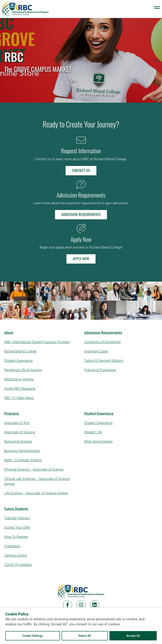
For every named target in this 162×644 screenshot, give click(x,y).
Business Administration (22, 451)
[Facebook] (67, 605)
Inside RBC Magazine (20, 389)
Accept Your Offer (17, 527)
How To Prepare (16, 537)
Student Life (93, 432)
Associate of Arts (17, 423)
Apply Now (81, 258)
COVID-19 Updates (18, 565)
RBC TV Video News (19, 398)
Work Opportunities (98, 442)
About (9, 333)
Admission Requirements (81, 214)
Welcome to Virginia (19, 379)
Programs (12, 414)
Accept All (133, 636)
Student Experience (18, 361)
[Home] (81, 591)
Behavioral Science (18, 442)
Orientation (12, 546)
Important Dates (96, 351)
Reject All (85, 636)
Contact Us (81, 170)
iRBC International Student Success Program (37, 342)
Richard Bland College (20, 351)
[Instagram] (81, 605)
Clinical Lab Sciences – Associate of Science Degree (37, 481)
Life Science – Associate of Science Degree (36, 493)
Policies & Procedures (100, 370)
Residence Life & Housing (23, 370)
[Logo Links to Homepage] (25, 9)
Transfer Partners (17, 518)
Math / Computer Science (23, 460)
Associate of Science (20, 432)
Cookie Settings (33, 636)
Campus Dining (16, 555)
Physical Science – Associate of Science (34, 469)
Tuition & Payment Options (104, 361)
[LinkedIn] (94, 605)
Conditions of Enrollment (102, 342)
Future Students (16, 509)
